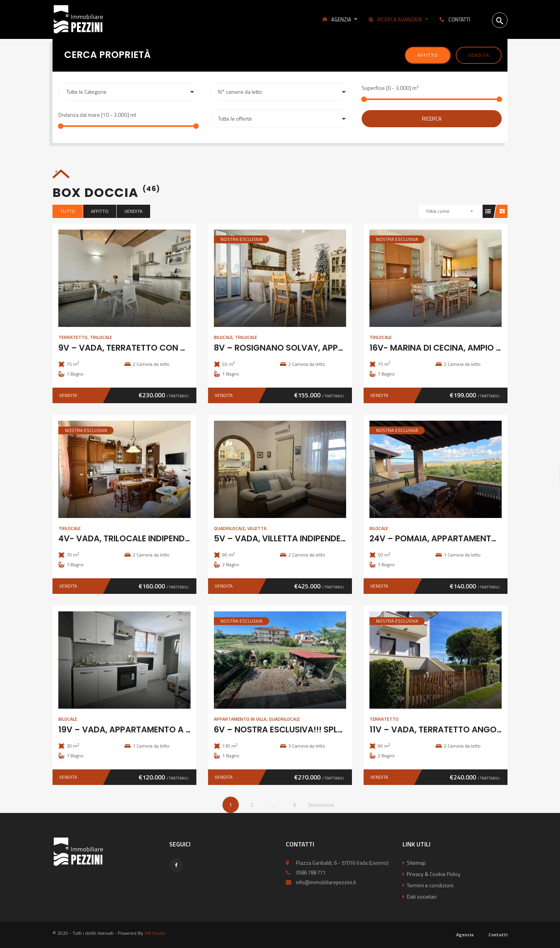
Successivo (321, 805)
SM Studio (155, 933)
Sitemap (416, 863)
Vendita (479, 55)
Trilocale (101, 337)
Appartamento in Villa (240, 719)
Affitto (428, 55)
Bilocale (223, 337)
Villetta (257, 528)
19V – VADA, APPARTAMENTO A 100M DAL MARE (153, 729)
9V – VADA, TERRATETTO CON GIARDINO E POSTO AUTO (170, 348)
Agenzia (465, 935)
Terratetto (73, 337)
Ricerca (432, 119)
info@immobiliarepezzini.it (326, 882)
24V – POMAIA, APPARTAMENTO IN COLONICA (461, 538)
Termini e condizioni (430, 885)
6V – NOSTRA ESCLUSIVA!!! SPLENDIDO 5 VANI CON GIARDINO (336, 729)
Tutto (68, 211)
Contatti (498, 935)
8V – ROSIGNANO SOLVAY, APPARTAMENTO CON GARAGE (330, 348)
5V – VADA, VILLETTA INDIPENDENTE (285, 538)
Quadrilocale (229, 528)
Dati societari (422, 896)
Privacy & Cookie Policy (434, 874)
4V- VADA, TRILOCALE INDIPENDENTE (131, 538)
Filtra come (438, 211)
